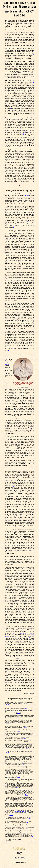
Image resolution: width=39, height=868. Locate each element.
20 (18, 658)
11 (13, 227)
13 (18, 300)
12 (26, 285)
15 (31, 430)
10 (28, 222)
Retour (7, 704)
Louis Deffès (7, 363)
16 (23, 457)
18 (21, 506)
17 (14, 487)
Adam (27, 195)
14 (9, 350)
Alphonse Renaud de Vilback (22, 633)
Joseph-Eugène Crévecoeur (20, 812)
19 (30, 638)
